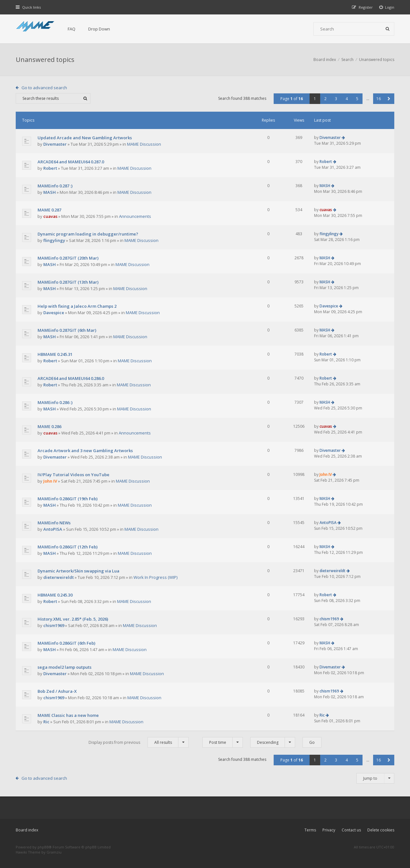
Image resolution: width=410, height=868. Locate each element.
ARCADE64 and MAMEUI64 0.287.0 (71, 162)
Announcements (135, 216)
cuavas (50, 216)
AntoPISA (53, 529)
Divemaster (55, 144)
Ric (46, 722)
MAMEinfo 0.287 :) (55, 186)
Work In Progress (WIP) (155, 577)
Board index (27, 830)
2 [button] (325, 99)
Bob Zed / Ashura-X (57, 691)
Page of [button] (292, 99)
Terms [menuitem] (310, 830)
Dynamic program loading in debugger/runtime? (88, 234)
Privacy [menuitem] (329, 830)
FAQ (72, 29)
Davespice (54, 313)
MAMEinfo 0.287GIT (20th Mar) (68, 258)
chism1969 (54, 625)
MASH (50, 192)
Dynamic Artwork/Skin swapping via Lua (78, 571)
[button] (389, 99)
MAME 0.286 (49, 426)
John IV (50, 481)
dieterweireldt (59, 577)
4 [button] (347, 99)
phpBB (43, 847)
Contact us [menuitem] (351, 830)
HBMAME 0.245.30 (55, 595)
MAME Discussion (144, 144)
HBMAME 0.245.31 (55, 354)
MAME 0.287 (49, 210)
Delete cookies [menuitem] (381, 830)
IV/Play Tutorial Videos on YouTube (73, 475)
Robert (50, 168)
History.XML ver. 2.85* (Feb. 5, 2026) (73, 619)
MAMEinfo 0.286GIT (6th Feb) (66, 643)
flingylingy (54, 240)
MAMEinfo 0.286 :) (55, 402)
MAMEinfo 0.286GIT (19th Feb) (68, 499)
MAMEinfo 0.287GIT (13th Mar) (68, 282)
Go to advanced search (44, 88)
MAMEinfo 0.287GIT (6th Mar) (67, 330)
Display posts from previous (139, 742)
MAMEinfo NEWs (54, 523)
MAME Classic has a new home (68, 715)
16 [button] (379, 99)
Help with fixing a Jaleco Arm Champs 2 (77, 306)
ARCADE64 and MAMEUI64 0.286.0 (71, 378)
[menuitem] (387, 7)
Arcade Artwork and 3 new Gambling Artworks (85, 451)
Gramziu (54, 852)
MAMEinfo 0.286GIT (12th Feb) (68, 547)
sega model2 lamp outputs (64, 667)
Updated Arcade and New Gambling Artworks (85, 138)
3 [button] (336, 99)
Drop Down (99, 29)
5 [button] (357, 99)
